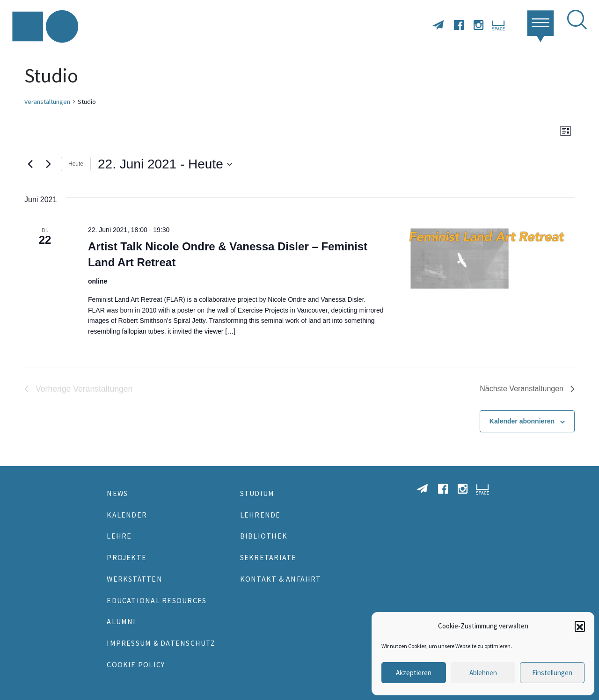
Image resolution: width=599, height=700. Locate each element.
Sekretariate (268, 557)
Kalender (127, 515)
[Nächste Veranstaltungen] (48, 164)
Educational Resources (157, 600)
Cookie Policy (136, 664)
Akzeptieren (414, 673)
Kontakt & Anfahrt (281, 579)
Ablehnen (483, 673)
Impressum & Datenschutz (161, 643)
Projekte (127, 557)
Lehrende (260, 515)
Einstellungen (552, 673)
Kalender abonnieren (522, 421)
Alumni (121, 621)
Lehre (119, 536)
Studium (257, 493)
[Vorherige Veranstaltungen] (30, 164)
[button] (580, 626)
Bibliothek (264, 536)
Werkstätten (135, 579)
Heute (76, 164)
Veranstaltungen (47, 102)
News (117, 493)
